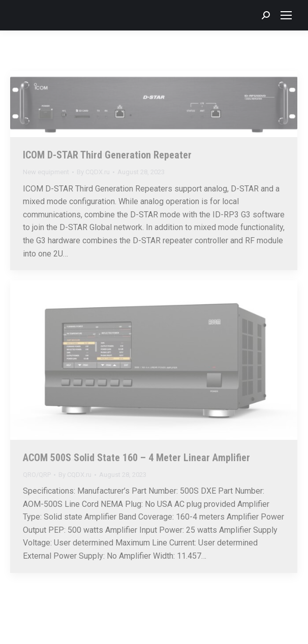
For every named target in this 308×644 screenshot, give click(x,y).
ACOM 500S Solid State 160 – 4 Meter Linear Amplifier (136, 458)
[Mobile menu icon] (286, 15)
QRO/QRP (37, 475)
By (93, 172)
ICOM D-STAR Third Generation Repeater (107, 155)
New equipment (46, 172)
